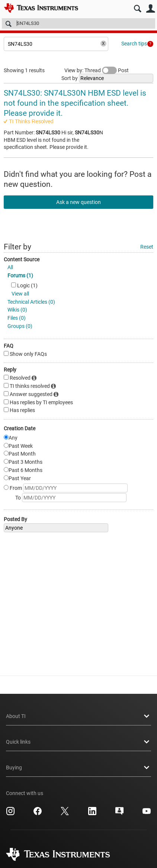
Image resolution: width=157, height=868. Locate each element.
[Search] (78, 23)
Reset (147, 247)
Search (137, 9)
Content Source (22, 259)
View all (20, 294)
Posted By (15, 519)
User (150, 9)
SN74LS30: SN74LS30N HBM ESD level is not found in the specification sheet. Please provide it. (75, 103)
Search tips (134, 44)
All (10, 267)
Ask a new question (78, 202)
